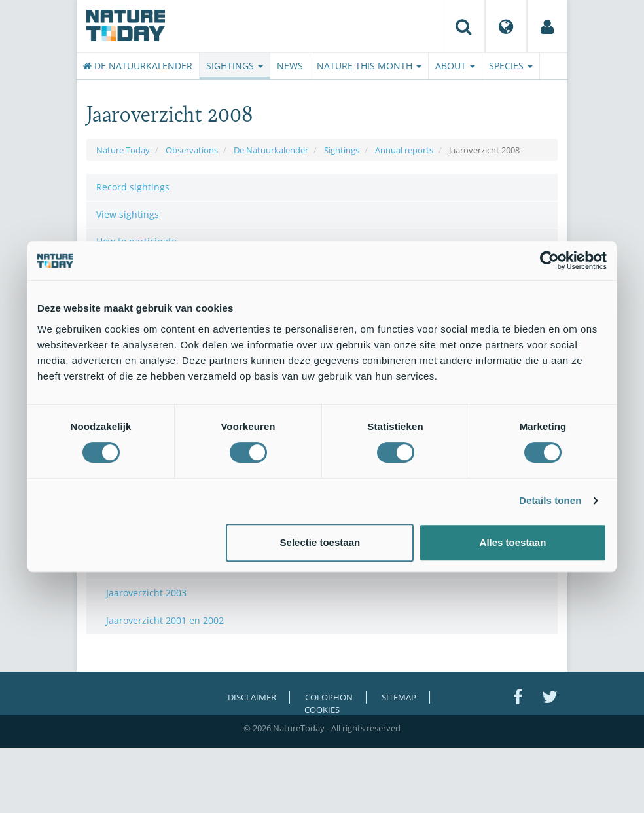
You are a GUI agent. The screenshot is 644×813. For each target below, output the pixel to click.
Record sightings (133, 187)
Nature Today (123, 150)
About (455, 66)
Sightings (235, 66)
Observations (192, 150)
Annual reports (404, 150)
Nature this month (369, 66)
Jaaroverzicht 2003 (146, 593)
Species (511, 66)
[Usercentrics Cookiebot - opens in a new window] (549, 261)
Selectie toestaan (320, 542)
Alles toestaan (513, 542)
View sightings (128, 214)
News (290, 66)
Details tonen (550, 500)
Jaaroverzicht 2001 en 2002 (165, 620)
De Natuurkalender (138, 66)
